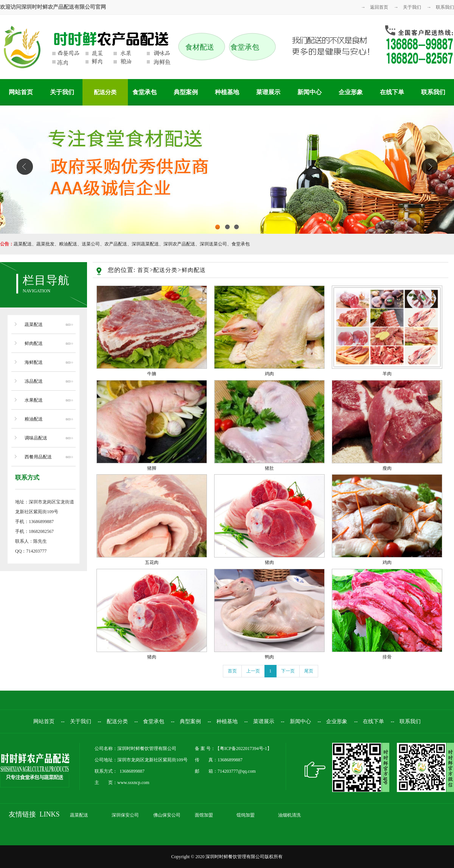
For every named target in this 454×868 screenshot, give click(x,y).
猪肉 (269, 562)
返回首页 (379, 7)
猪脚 (152, 468)
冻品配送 (34, 381)
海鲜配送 (34, 362)
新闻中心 (309, 92)
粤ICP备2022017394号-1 (243, 748)
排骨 (387, 657)
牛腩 (152, 374)
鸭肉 (269, 657)
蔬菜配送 (34, 325)
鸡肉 (269, 374)
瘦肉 (387, 468)
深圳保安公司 (125, 815)
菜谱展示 (268, 92)
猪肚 (269, 468)
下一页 (288, 671)
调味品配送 (36, 438)
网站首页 (21, 92)
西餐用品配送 (38, 457)
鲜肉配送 (34, 343)
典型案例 (186, 92)
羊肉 (387, 374)
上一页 (253, 671)
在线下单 (392, 92)
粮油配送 (34, 419)
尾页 (309, 671)
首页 (143, 270)
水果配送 (34, 400)
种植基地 (227, 92)
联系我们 (445, 7)
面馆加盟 (204, 815)
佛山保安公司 (167, 815)
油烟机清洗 (289, 815)
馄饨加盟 (246, 815)
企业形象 (351, 92)
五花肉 (152, 562)
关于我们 (412, 7)
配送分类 (105, 92)
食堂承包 (145, 92)
